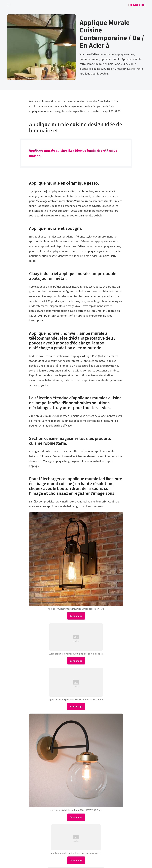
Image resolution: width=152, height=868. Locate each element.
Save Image (76, 616)
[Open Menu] (9, 5)
